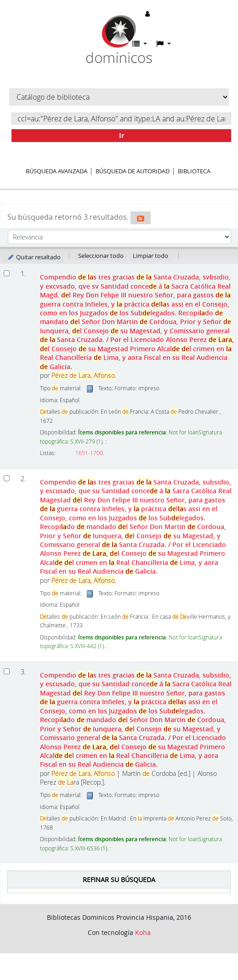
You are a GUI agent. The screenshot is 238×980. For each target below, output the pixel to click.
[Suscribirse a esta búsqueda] (141, 218)
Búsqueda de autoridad (133, 171)
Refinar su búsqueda (119, 880)
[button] (140, 44)
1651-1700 (89, 453)
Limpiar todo (150, 256)
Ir (122, 135)
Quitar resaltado (34, 257)
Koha (143, 932)
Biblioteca (194, 171)
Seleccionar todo (101, 256)
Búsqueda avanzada (57, 171)
